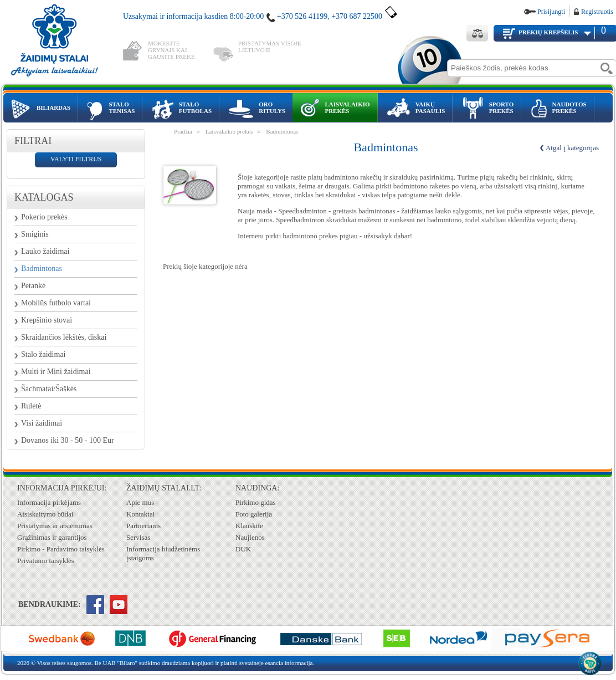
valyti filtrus (76, 159)
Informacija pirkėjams (49, 502)
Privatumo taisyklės (46, 561)
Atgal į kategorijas (572, 148)
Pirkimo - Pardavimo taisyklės (61, 549)
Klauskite (249, 526)
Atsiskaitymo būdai (45, 514)
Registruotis (597, 12)
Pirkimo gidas (256, 502)
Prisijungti (551, 12)
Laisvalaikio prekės (229, 131)
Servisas (138, 537)
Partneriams (143, 526)
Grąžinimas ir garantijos (52, 537)
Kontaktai (140, 514)
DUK (243, 549)
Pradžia (183, 131)
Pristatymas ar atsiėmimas (55, 526)
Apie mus (140, 502)
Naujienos (250, 537)
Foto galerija (254, 514)
